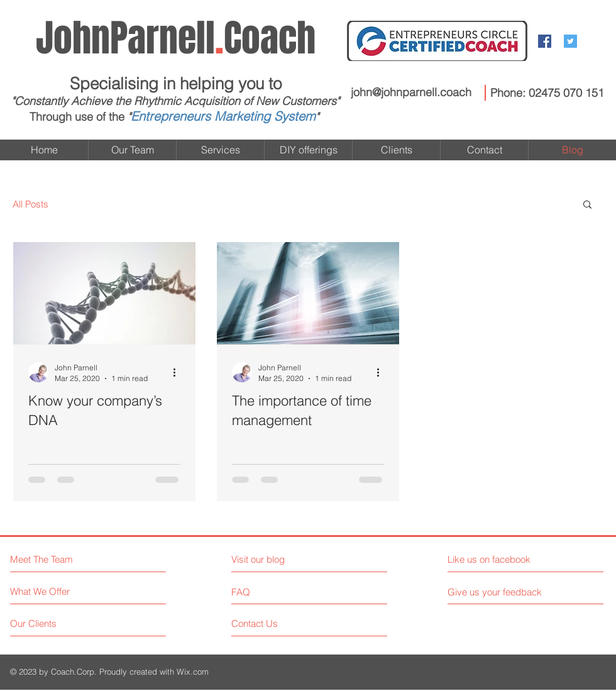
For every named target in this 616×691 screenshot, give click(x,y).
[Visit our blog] (286, 559)
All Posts (30, 204)
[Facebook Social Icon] (545, 41)
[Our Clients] (58, 623)
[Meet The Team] (64, 559)
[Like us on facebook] (504, 559)
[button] (587, 205)
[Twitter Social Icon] (570, 41)
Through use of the (77, 117)
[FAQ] (267, 592)
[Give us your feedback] (500, 592)
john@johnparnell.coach (411, 92)
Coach (176, 38)
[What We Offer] (58, 591)
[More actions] (179, 372)
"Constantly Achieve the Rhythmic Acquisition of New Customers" (175, 101)
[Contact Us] (279, 623)
